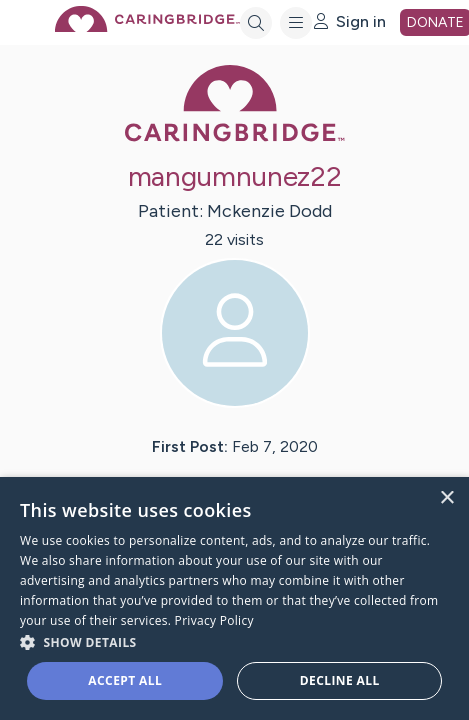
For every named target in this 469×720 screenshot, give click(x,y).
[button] (234, 641)
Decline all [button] (340, 680)
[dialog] (234, 598)
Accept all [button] (125, 680)
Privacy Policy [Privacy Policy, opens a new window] (214, 620)
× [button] (446, 498)
